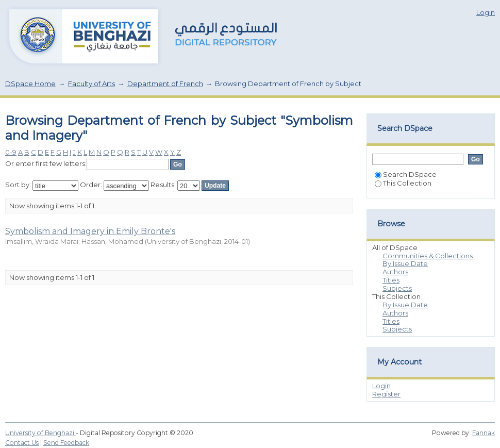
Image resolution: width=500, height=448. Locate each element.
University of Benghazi (40, 433)
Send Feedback (66, 443)
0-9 (11, 152)
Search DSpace (406, 174)
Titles (391, 280)
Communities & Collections (428, 256)
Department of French (165, 84)
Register (386, 394)
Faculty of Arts (91, 84)
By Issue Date (405, 263)
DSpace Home (30, 84)
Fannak (484, 433)
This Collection (403, 183)
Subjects (397, 288)
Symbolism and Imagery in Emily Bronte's (90, 231)
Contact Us (22, 443)
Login (486, 12)
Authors (395, 272)
